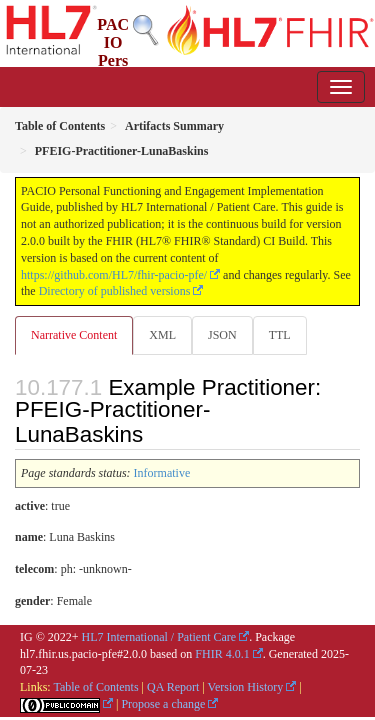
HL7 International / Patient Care (159, 637)
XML (162, 335)
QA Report (173, 687)
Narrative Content (74, 335)
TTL (280, 335)
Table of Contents (95, 687)
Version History (246, 687)
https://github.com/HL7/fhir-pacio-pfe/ (114, 275)
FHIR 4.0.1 (222, 654)
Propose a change (163, 704)
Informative (162, 473)
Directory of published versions (115, 291)
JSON (222, 335)
